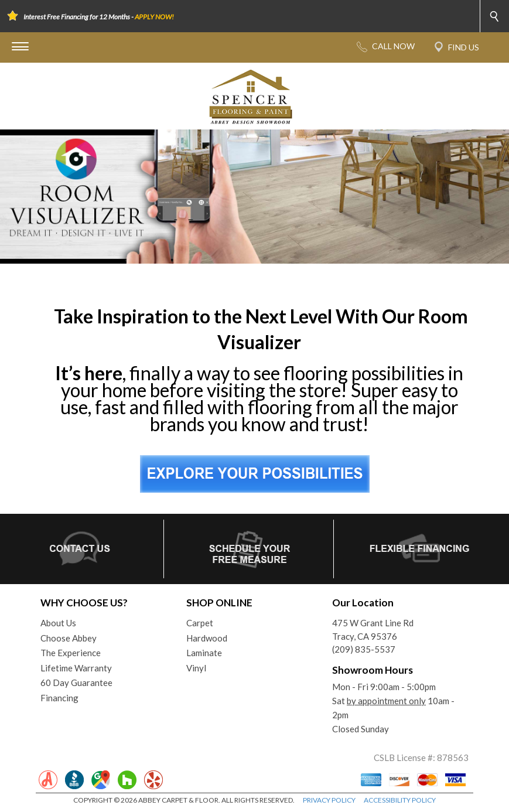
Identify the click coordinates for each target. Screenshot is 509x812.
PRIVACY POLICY (329, 800)
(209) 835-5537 (364, 649)
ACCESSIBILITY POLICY (400, 800)
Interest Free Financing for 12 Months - (99, 17)
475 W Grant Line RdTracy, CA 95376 (373, 630)
